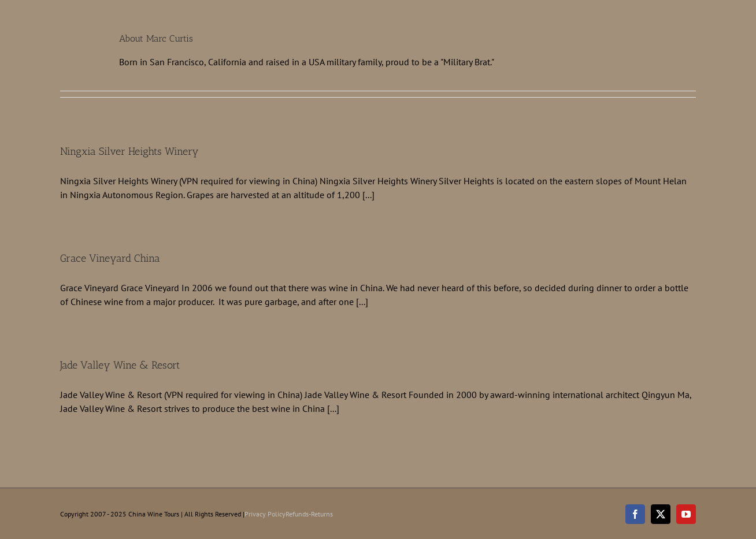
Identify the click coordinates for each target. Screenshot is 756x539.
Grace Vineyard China (110, 258)
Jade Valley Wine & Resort (120, 365)
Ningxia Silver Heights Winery (129, 151)
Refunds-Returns (309, 514)
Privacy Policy (265, 514)
